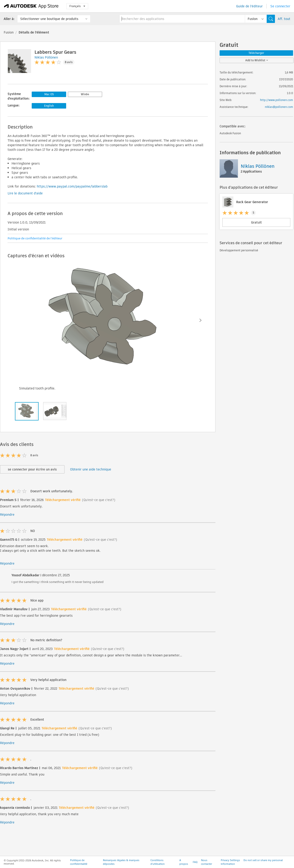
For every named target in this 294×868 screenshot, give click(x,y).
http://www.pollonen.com (277, 100)
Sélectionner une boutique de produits (49, 19)
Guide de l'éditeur (249, 6)
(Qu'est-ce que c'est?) (99, 500)
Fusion (9, 32)
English (49, 106)
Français (77, 6)
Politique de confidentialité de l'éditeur (35, 238)
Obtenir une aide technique (91, 469)
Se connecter (280, 6)
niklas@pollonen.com (279, 107)
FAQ (195, 866)
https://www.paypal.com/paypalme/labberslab (72, 186)
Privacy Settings (230, 864)
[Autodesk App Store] (31, 6)
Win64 (85, 94)
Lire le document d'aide (25, 193)
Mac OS (49, 94)
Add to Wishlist (257, 60)
